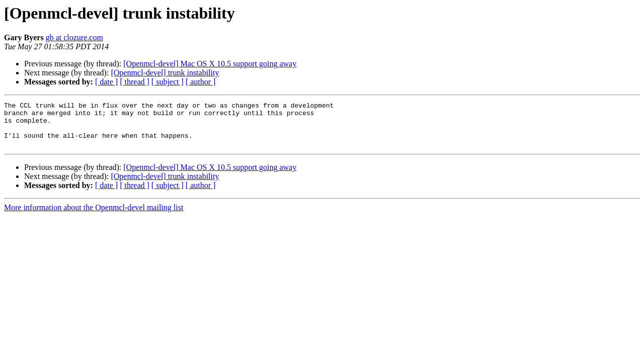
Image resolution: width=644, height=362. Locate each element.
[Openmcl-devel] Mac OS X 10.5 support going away (210, 64)
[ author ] (201, 82)
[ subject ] (168, 82)
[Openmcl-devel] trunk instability (165, 73)
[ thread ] (135, 82)
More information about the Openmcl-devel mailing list (94, 216)
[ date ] (106, 82)
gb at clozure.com (74, 37)
